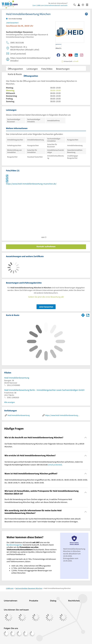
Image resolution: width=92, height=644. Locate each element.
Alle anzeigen (10, 402)
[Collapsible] (86, 438)
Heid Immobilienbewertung (17, 378)
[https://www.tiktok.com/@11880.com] (19, 634)
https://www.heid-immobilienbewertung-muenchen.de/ (31, 184)
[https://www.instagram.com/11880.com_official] (13, 634)
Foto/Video (47, 69)
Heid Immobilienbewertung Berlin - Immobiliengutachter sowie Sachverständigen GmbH (44, 390)
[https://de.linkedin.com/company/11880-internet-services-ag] (26, 634)
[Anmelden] (80, 5)
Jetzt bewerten (46, 307)
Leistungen (32, 69)
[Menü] (88, 5)
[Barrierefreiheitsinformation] (84, 5)
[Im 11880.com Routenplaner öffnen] (83, 315)
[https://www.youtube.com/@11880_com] (32, 634)
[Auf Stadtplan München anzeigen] (88, 315)
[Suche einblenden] (76, 5)
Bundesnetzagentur (15, 545)
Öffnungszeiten (15, 69)
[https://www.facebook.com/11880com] (6, 634)
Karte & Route (15, 74)
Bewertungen (63, 69)
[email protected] (55, 465)
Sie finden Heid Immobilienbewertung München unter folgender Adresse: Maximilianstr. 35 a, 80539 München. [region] (44, 445)
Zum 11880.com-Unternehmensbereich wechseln (50, 5)
